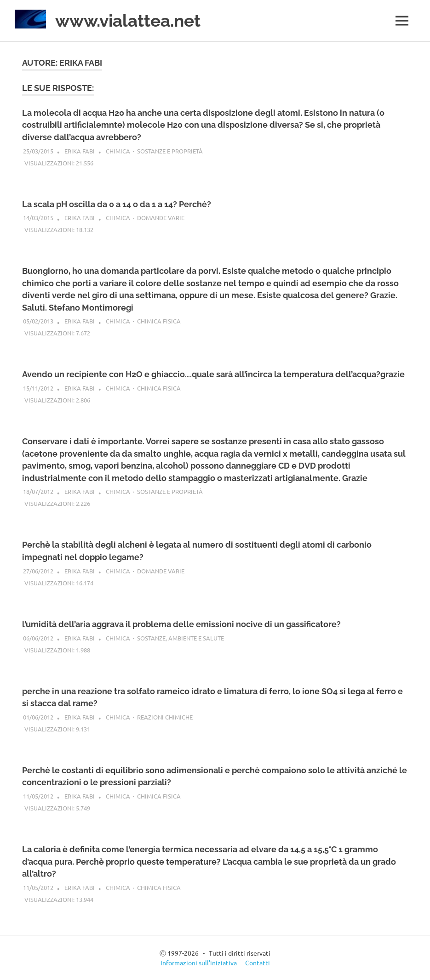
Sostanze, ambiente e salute (181, 637)
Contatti (258, 962)
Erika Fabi (80, 150)
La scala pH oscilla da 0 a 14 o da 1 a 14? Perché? (117, 204)
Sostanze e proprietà (170, 150)
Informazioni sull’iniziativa (199, 962)
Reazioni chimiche (165, 717)
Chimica (118, 150)
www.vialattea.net (132, 20)
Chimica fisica (159, 321)
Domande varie (161, 218)
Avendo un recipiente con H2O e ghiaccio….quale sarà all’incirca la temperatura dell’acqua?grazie (213, 374)
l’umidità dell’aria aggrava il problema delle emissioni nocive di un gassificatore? (181, 624)
